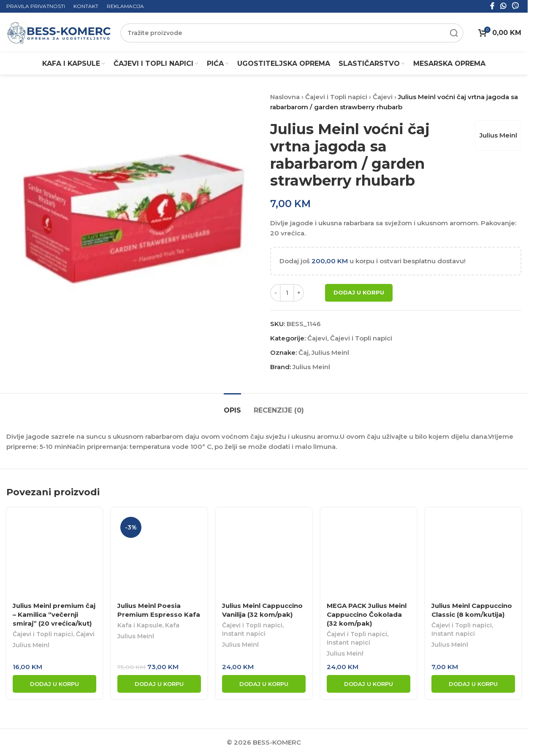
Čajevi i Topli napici (336, 97)
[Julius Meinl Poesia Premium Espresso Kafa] (159, 556)
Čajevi (383, 97)
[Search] (292, 33)
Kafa (172, 625)
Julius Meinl (498, 135)
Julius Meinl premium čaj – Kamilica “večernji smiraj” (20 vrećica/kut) (54, 614)
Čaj (304, 352)
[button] (54, 684)
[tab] (232, 406)
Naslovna (285, 97)
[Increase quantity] (299, 293)
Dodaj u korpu (359, 292)
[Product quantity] (287, 293)
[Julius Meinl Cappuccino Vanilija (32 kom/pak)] (264, 556)
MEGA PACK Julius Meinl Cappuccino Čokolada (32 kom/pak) (367, 614)
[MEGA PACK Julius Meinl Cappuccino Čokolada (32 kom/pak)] (369, 556)
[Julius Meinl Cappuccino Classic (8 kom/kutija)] (473, 556)
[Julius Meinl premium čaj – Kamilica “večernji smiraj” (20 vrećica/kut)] (54, 556)
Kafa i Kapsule (140, 625)
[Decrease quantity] (275, 293)
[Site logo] (59, 32)
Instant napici (244, 634)
